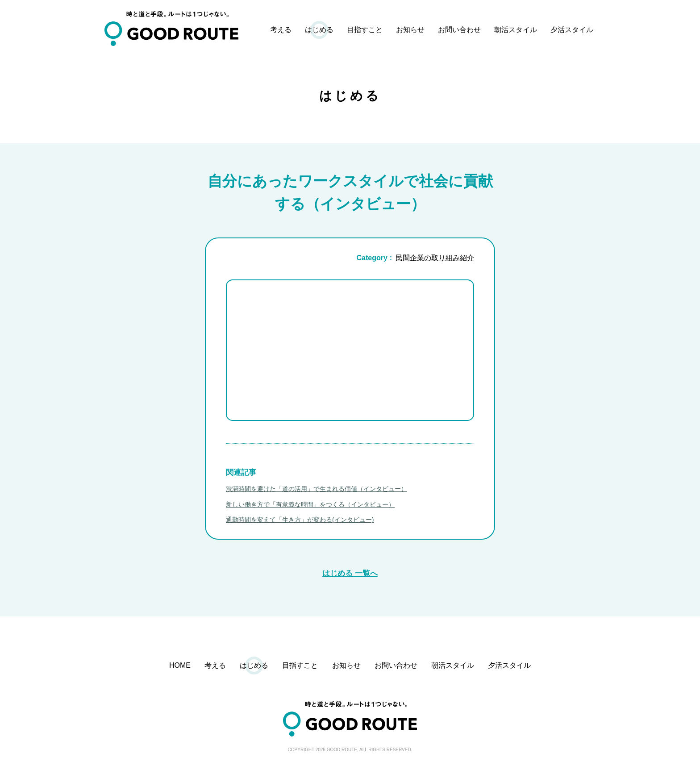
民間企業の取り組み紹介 (435, 258)
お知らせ (410, 30)
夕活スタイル (572, 30)
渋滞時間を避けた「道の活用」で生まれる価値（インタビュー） (317, 489)
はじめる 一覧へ (350, 573)
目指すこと (365, 30)
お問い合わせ (459, 30)
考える (281, 30)
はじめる (319, 30)
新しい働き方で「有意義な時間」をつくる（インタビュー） (310, 504)
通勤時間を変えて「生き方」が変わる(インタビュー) (300, 520)
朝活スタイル (516, 30)
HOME (180, 665)
